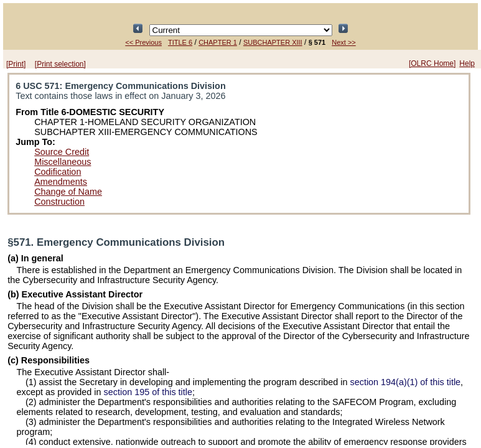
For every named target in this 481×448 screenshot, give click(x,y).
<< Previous (143, 42)
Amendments (61, 182)
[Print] (16, 64)
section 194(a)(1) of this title (406, 382)
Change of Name (68, 192)
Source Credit (62, 152)
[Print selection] (60, 64)
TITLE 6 (180, 42)
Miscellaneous (63, 162)
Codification (58, 172)
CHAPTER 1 (218, 42)
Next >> (344, 42)
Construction (59, 202)
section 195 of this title (148, 392)
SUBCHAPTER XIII (273, 42)
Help (467, 63)
